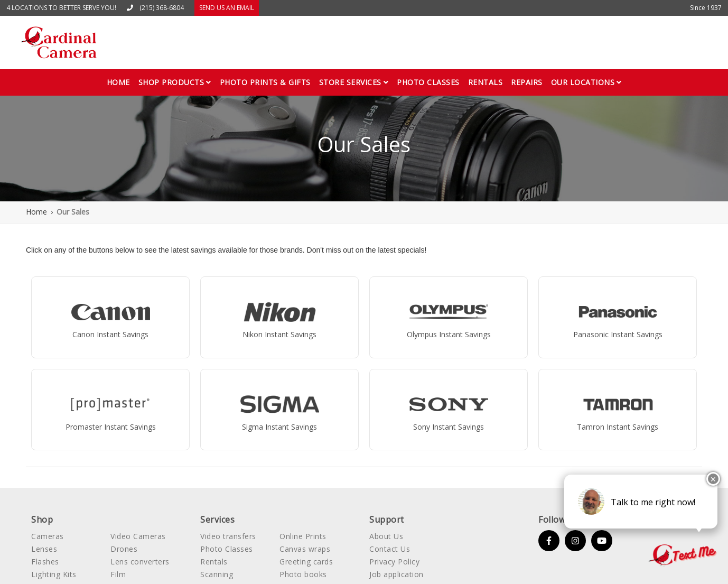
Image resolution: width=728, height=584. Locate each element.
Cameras (48, 536)
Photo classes (428, 82)
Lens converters (140, 562)
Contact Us (390, 549)
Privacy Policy (394, 562)
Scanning (217, 574)
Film (118, 574)
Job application (396, 574)
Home (118, 82)
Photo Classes (227, 549)
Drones (124, 549)
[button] (175, 82)
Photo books (303, 574)
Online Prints (303, 536)
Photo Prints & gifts (265, 82)
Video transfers (228, 536)
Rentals (486, 82)
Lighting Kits (54, 574)
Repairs (527, 82)
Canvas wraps (305, 549)
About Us (386, 536)
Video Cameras (138, 536)
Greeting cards (306, 562)
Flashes (45, 562)
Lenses (44, 549)
